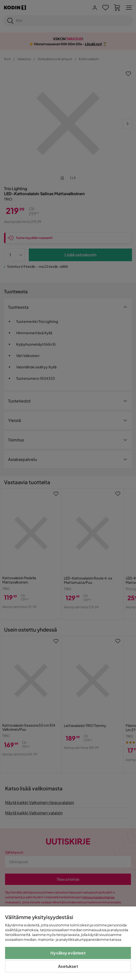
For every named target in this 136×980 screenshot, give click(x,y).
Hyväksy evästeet (68, 953)
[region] (68, 943)
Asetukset (68, 966)
